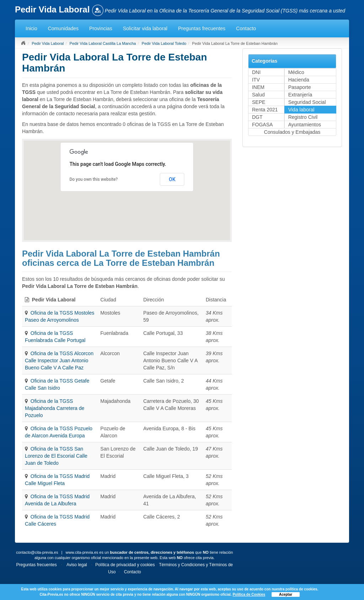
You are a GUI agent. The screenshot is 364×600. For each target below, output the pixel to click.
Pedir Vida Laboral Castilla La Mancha (103, 43)
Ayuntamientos (305, 125)
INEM (258, 87)
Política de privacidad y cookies (125, 565)
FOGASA (262, 125)
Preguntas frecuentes (202, 28)
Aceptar (286, 594)
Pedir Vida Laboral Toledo (164, 43)
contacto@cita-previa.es (37, 552)
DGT (257, 117)
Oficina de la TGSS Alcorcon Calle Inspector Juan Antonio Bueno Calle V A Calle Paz (59, 360)
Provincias (101, 28)
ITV (256, 80)
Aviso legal (77, 565)
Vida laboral (301, 110)
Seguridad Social (307, 102)
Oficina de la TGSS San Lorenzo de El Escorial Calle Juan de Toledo (56, 456)
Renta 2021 (265, 110)
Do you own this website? (93, 179)
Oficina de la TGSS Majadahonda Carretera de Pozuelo (55, 408)
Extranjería (300, 95)
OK (172, 179)
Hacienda (299, 80)
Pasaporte (300, 87)
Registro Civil (303, 117)
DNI (256, 72)
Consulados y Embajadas (292, 132)
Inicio (31, 28)
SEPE (259, 102)
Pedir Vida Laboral (48, 43)
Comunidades (63, 28)
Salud (258, 95)
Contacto (246, 28)
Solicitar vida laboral (145, 28)
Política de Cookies (249, 594)
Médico (296, 72)
